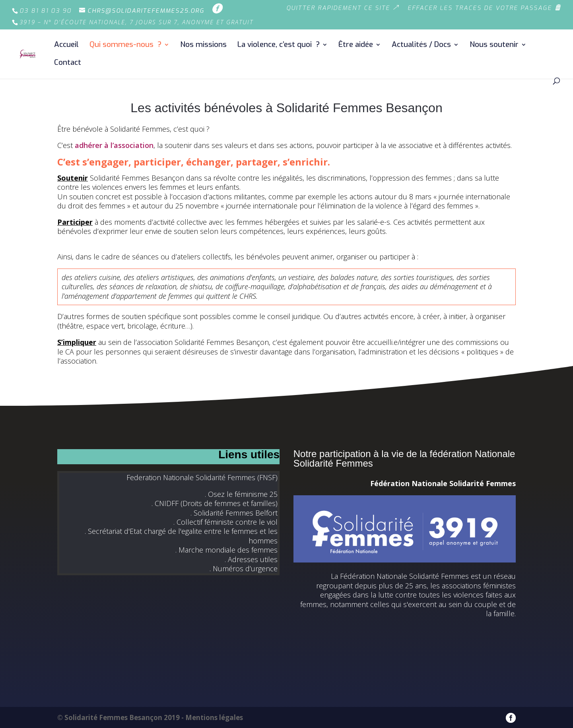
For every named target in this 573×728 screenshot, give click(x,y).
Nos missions (203, 46)
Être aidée (356, 46)
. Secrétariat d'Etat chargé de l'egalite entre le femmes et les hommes (181, 536)
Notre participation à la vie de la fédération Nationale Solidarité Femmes (404, 458)
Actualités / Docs (421, 46)
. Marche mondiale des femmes (226, 550)
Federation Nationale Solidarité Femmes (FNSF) (202, 477)
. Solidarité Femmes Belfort (234, 513)
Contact (68, 63)
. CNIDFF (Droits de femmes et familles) (215, 503)
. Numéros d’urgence (244, 568)
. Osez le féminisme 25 (241, 494)
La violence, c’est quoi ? (279, 46)
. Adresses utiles (251, 559)
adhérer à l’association (114, 145)
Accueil (66, 46)
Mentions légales (214, 717)
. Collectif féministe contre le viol (225, 522)
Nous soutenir (494, 46)
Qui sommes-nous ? (125, 46)
